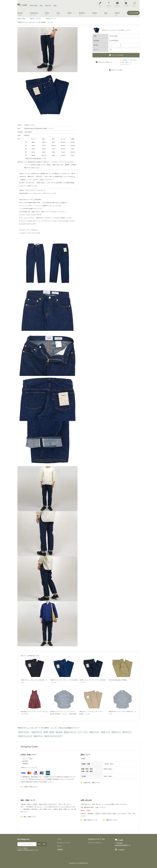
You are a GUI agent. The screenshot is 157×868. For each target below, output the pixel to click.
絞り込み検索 (133, 13)
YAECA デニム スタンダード (53, 736)
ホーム (59, 839)
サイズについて (125, 65)
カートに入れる (116, 55)
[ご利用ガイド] (109, 4)
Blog (41, 6)
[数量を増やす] (121, 44)
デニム (85, 732)
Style (55, 6)
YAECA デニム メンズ (25, 736)
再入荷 (46, 732)
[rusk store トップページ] (22, 6)
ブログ (59, 846)
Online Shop (33, 6)
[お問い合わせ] (117, 4)
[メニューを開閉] (149, 4)
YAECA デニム (116, 732)
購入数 (96, 45)
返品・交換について (126, 62)
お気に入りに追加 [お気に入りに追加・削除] (116, 70)
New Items (59, 732)
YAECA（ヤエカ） (30, 125)
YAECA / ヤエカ (94, 732)
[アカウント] (100, 4)
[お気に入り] (135, 4)
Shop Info (48, 6)
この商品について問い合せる (128, 60)
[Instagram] (120, 850)
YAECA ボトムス (37, 732)
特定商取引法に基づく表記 (97, 839)
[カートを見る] (126, 4)
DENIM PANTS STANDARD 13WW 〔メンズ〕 (39, 129)
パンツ (80, 732)
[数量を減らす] (121, 46)
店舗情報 (60, 850)
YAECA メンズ (105, 732)
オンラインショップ (63, 843)
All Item (52, 732)
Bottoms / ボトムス (70, 732)
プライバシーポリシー (95, 843)
